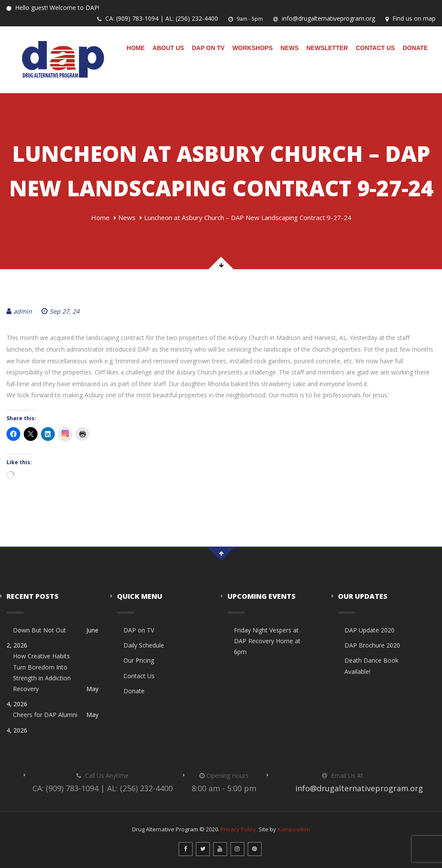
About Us (168, 48)
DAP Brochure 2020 (372, 645)
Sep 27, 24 (60, 311)
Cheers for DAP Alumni (45, 715)
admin (19, 311)
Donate (415, 48)
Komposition (294, 829)
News (290, 48)
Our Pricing (139, 660)
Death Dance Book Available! (371, 666)
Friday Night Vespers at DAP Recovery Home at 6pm (267, 641)
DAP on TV (208, 48)
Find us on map (410, 18)
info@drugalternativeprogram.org (324, 18)
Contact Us (375, 48)
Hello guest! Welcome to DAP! (53, 8)
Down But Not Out (39, 630)
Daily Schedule (144, 645)
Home (136, 48)
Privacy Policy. (239, 829)
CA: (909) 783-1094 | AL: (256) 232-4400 (158, 18)
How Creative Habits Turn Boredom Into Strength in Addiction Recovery (42, 672)
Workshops (252, 48)
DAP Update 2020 (369, 630)
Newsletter (327, 48)
